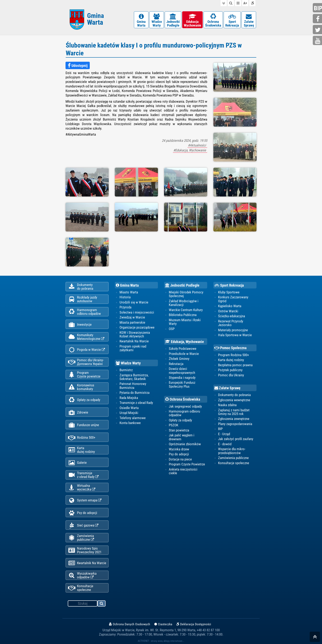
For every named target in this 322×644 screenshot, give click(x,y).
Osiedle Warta (129, 408)
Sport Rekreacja (229, 285)
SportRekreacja (232, 20)
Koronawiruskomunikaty (81, 387)
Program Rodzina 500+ (233, 355)
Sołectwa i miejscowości (137, 312)
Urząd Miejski (129, 413)
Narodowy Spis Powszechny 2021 (85, 550)
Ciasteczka (163, 624)
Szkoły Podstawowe (183, 349)
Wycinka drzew (179, 449)
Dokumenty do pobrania (234, 395)
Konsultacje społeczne (81, 588)
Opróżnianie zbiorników (185, 444)
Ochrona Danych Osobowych (130, 624)
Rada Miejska (129, 398)
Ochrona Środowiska (183, 399)
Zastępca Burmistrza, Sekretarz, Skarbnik (134, 377)
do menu (238, 3)
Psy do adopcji (83, 513)
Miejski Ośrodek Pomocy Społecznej (186, 294)
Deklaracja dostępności (252, 3)
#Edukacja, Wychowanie (190, 150)
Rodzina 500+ (82, 438)
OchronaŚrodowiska (213, 20)
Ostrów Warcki (228, 311)
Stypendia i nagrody (182, 378)
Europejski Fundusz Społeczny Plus (182, 384)
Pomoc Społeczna (230, 348)
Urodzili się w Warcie (134, 302)
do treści (224, 3)
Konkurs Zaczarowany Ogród (233, 299)
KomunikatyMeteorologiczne (86, 337)
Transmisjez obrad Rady (83, 475)
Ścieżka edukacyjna (232, 316)
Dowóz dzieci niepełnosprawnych (182, 371)
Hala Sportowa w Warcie (235, 335)
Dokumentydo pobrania (81, 287)
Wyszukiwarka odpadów (82, 575)
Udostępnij (78, 66)
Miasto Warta (129, 292)
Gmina (95, 19)
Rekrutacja (176, 364)
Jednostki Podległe (182, 285)
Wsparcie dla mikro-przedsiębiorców (232, 451)
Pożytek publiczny (230, 370)
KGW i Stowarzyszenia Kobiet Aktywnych (135, 334)
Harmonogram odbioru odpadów (184, 413)
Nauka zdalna (227, 405)
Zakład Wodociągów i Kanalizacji (184, 303)
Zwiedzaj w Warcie (132, 317)
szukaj (102, 604)
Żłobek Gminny (179, 359)
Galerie (77, 463)
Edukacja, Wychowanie (185, 342)
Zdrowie (78, 412)
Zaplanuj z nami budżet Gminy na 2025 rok (234, 412)
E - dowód (225, 444)
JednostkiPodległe (173, 20)
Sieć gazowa (83, 525)
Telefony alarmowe (133, 418)
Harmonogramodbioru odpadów (84, 312)
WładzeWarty (157, 20)
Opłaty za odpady (84, 400)
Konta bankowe (130, 423)
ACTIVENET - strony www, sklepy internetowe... (161, 641)
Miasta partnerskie (132, 322)
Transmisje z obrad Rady (136, 403)
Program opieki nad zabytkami (133, 348)
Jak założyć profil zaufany (236, 439)
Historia (125, 297)
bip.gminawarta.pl (318, 8)
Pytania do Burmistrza (135, 393)
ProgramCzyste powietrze (84, 374)
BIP (220, 429)
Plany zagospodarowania (235, 424)
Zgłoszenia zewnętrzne (234, 419)
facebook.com (318, 19)
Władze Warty (128, 363)
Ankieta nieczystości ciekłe (183, 471)
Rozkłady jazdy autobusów (83, 299)
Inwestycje (80, 325)
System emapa (85, 500)
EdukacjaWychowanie (192, 20)
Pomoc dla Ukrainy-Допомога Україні (86, 362)
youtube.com (318, 41)
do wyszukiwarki (231, 3)
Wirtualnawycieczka (82, 487)
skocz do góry (315, 638)
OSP (172, 329)
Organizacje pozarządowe (137, 327)
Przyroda (125, 307)
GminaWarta (141, 20)
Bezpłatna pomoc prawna (235, 365)
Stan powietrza (179, 430)
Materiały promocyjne (233, 330)
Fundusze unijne (83, 425)
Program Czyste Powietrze (187, 464)
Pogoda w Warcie (86, 350)
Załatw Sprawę (227, 388)
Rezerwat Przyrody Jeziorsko (231, 323)
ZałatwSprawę (249, 20)
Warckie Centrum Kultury (186, 310)
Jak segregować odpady (185, 406)
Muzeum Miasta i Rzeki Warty (185, 322)
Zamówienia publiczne (81, 538)
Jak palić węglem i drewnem (182, 437)
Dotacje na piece (180, 459)
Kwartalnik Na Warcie (87, 563)
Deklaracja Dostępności (194, 624)
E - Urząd (224, 434)
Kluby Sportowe (229, 292)
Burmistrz (126, 370)
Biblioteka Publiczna (183, 315)
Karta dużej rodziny (231, 360)
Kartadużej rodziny (81, 450)
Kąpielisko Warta (230, 306)
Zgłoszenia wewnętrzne (234, 400)
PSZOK (174, 425)
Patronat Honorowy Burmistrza (133, 386)
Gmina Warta (127, 285)
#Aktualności (197, 145)
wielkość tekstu (245, 3)
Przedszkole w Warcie (184, 354)
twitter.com (318, 30)
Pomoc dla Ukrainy (231, 375)
